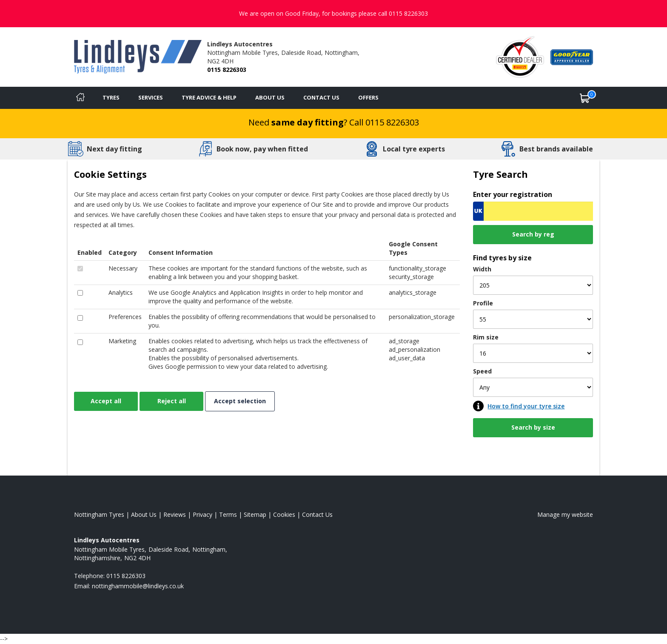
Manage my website (565, 514)
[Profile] (533, 319)
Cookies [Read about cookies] (284, 514)
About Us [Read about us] (144, 514)
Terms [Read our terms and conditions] (228, 514)
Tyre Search (500, 174)
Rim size (486, 337)
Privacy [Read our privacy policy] (202, 514)
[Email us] (138, 586)
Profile (483, 303)
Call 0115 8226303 (384, 122)
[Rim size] (533, 353)
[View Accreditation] (520, 56)
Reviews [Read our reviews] (175, 514)
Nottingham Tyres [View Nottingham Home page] (99, 514)
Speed (482, 371)
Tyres (111, 97)
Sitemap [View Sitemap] (255, 514)
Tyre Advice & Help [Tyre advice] (209, 97)
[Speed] (533, 387)
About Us (270, 97)
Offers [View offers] (368, 97)
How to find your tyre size (526, 406)
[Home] (80, 98)
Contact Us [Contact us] (321, 97)
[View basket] (585, 98)
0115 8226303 (227, 70)
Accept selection (240, 401)
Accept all (106, 401)
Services (151, 97)
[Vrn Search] (533, 211)
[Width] (533, 285)
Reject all (172, 401)
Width (482, 269)
